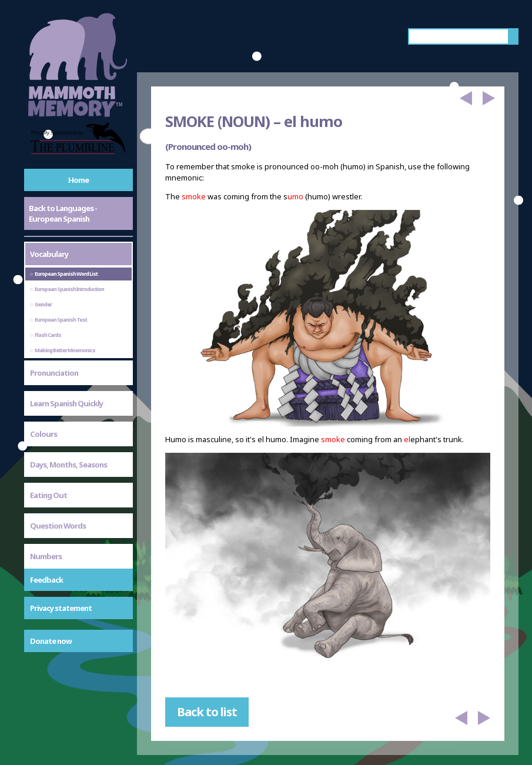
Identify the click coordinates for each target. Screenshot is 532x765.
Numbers (46, 556)
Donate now (51, 641)
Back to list (207, 712)
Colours (44, 434)
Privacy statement (61, 608)
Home (78, 180)
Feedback (46, 580)
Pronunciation (54, 373)
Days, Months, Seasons (68, 465)
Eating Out (48, 495)
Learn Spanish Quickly (66, 403)
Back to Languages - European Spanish (63, 213)
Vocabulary (49, 254)
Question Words (58, 526)
